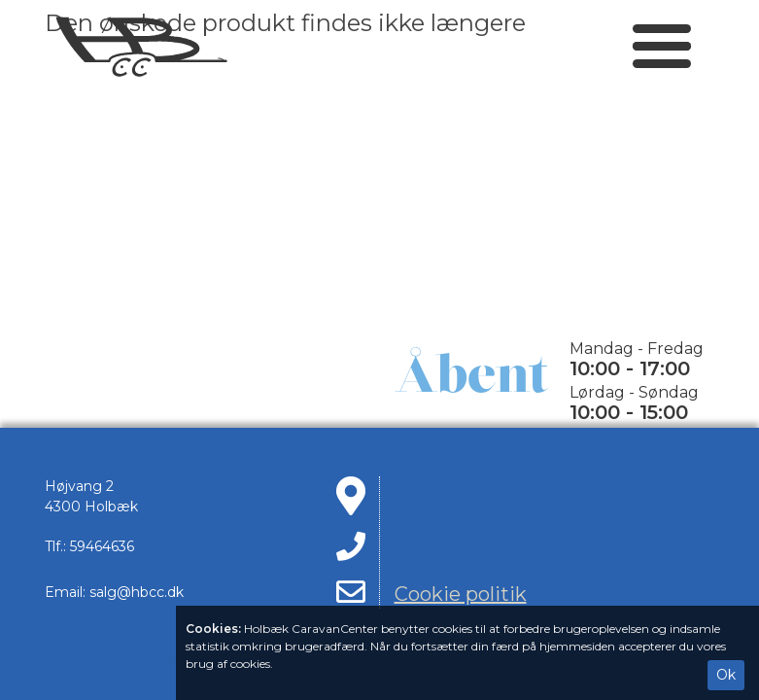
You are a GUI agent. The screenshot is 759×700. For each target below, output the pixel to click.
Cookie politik (461, 594)
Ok (726, 675)
